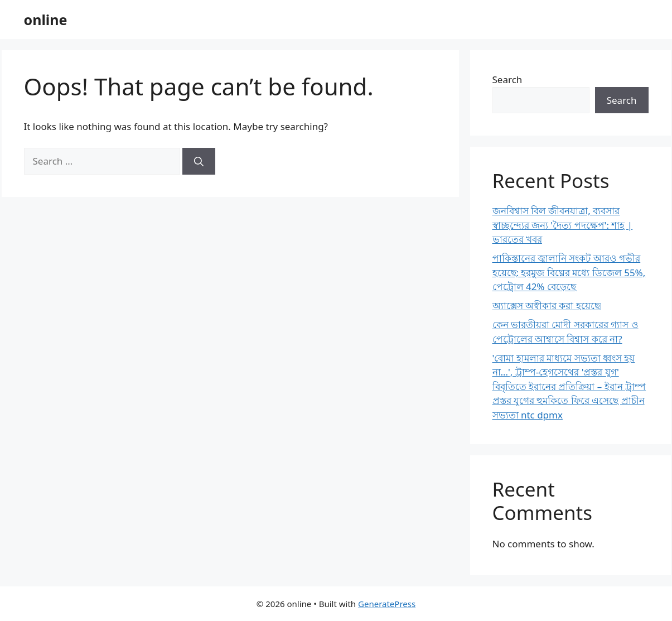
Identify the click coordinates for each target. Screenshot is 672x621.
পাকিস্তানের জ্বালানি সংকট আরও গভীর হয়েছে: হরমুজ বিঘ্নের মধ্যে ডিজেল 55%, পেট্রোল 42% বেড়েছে (569, 272)
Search (507, 80)
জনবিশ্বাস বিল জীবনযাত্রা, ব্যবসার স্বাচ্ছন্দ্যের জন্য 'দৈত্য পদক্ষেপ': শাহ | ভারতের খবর (563, 225)
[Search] (199, 161)
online (46, 20)
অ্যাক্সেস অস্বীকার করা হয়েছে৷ (547, 305)
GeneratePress (387, 604)
